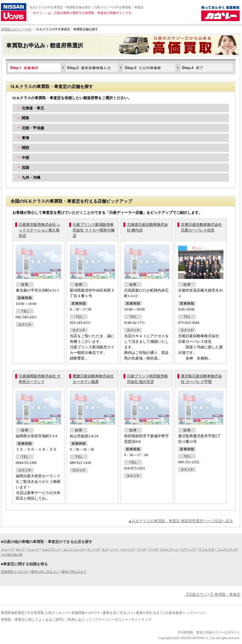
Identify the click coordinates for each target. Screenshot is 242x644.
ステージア (189, 549)
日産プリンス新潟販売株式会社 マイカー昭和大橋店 (94, 230)
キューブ (7, 549)
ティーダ (93, 549)
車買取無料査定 (13, 613)
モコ (105, 549)
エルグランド (51, 549)
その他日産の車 (12, 555)
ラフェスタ (206, 549)
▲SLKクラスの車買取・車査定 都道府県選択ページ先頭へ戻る (181, 521)
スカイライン (169, 549)
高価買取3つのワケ (86, 613)
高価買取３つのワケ (15, 572)
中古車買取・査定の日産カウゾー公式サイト (209, 632)
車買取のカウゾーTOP (16, 29)
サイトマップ (141, 620)
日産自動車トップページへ (186, 613)
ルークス (128, 549)
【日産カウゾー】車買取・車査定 (213, 594)
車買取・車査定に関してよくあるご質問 (32, 620)
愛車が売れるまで (74, 572)
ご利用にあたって (78, 620)
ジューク (34, 549)
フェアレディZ (227, 549)
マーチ (141, 549)
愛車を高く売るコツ (45, 572)
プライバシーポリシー (111, 620)
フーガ (153, 549)
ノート (115, 549)
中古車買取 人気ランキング (48, 613)
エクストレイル (74, 549)
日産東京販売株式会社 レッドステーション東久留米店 (40, 230)
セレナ (20, 549)
